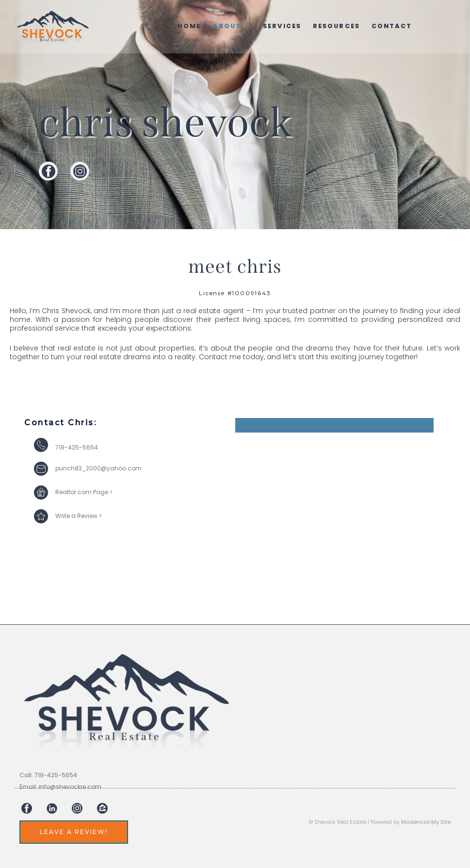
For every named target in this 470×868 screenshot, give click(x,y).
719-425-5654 (77, 447)
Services (281, 26)
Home (186, 26)
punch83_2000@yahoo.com (98, 468)
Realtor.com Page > (84, 492)
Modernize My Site (426, 822)
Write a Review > (79, 516)
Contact (395, 26)
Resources (338, 26)
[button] (230, 26)
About (230, 26)
